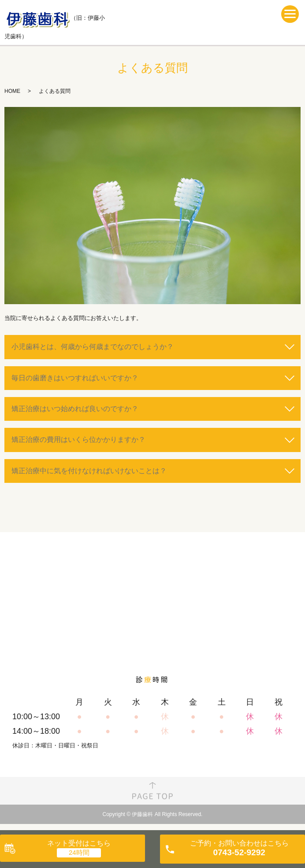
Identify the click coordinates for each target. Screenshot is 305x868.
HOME (12, 91)
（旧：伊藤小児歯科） (55, 22)
